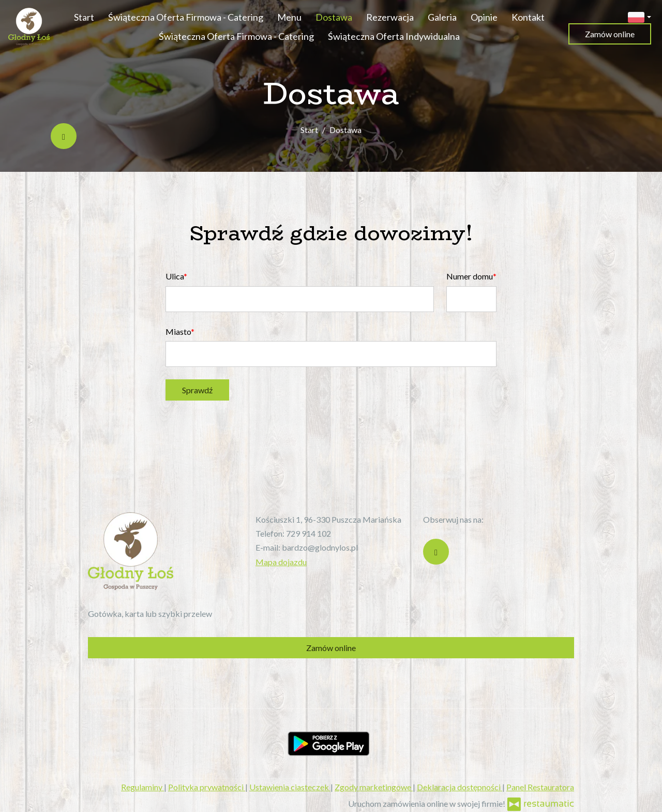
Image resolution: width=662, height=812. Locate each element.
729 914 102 (309, 533)
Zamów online (610, 34)
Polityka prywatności (207, 787)
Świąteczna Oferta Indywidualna (394, 36)
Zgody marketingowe (374, 787)
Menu (289, 17)
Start (84, 17)
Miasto (178, 331)
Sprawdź (197, 390)
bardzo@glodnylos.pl (320, 547)
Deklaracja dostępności (460, 787)
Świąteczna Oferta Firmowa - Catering (186, 17)
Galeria (442, 17)
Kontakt (528, 17)
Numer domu (470, 276)
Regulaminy (142, 787)
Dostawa (334, 17)
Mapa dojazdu (281, 562)
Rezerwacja (390, 17)
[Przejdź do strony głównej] (29, 27)
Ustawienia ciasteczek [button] (290, 787)
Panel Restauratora (540, 787)
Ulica (175, 276)
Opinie (484, 17)
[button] (640, 16)
